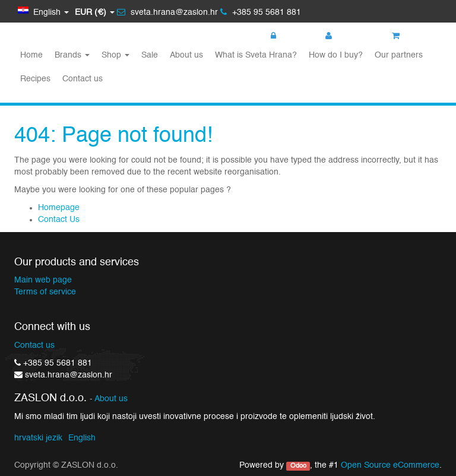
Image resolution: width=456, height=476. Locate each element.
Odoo (298, 466)
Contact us (34, 345)
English (82, 438)
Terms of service (45, 292)
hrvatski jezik (38, 438)
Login (286, 36)
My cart (412, 36)
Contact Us (59, 220)
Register (347, 36)
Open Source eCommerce (390, 465)
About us (111, 399)
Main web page (43, 280)
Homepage (59, 208)
